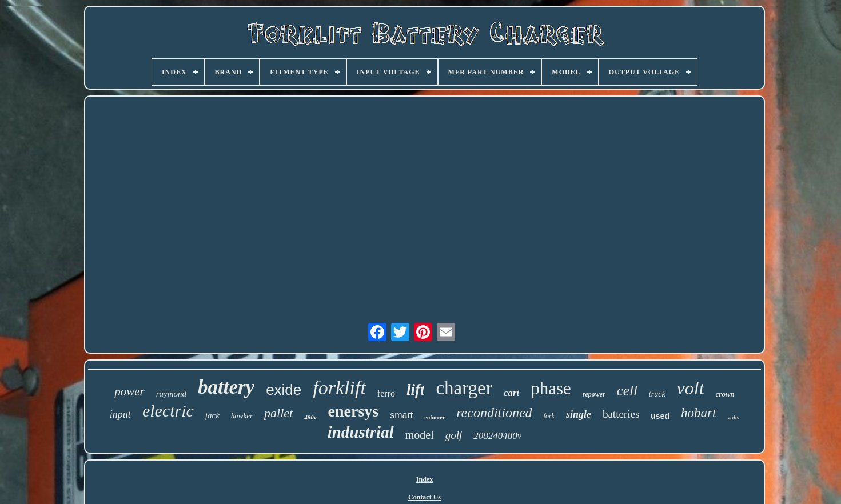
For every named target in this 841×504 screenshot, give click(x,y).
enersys (354, 411)
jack (212, 415)
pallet (278, 413)
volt (691, 388)
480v (310, 417)
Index (425, 479)
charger (464, 388)
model (420, 435)
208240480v (497, 436)
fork (549, 416)
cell (627, 391)
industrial (361, 432)
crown (725, 394)
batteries (621, 414)
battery (226, 387)
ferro (386, 393)
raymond (171, 394)
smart (401, 415)
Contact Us (425, 497)
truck (657, 394)
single (579, 414)
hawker (242, 416)
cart (511, 393)
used (660, 416)
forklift (339, 388)
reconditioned (494, 413)
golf (454, 435)
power (129, 391)
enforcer (435, 417)
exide (284, 390)
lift (416, 390)
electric (168, 411)
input (120, 414)
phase (551, 388)
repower (594, 394)
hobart (698, 413)
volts (733, 417)
